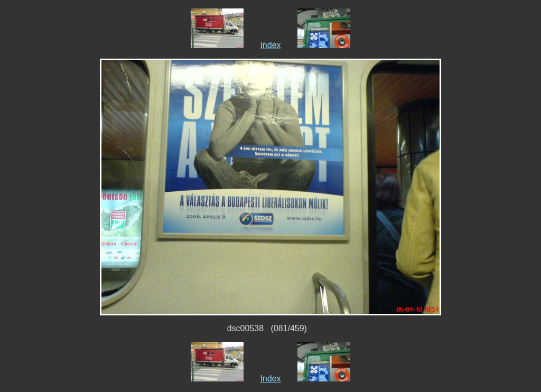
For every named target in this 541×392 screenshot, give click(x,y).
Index (270, 45)
